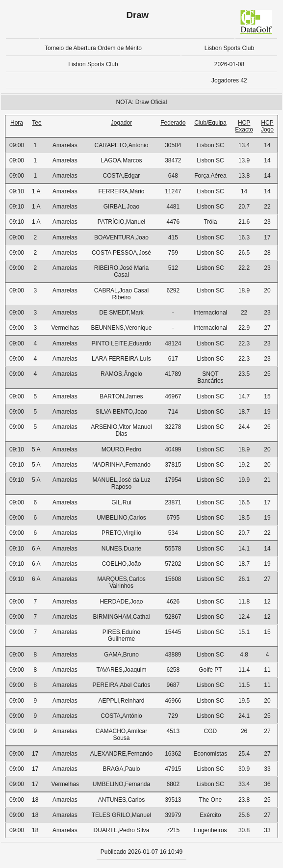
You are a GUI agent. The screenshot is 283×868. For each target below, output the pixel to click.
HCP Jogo (267, 126)
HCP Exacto (244, 126)
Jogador (121, 123)
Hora (17, 123)
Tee (37, 123)
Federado (173, 123)
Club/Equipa (210, 123)
